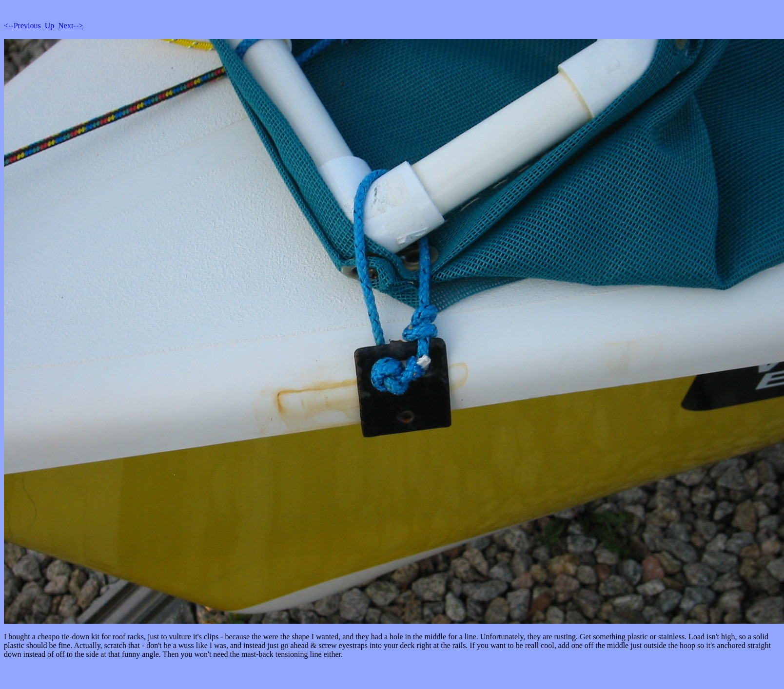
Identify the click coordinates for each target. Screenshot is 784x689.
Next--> (70, 26)
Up (50, 26)
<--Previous (22, 26)
